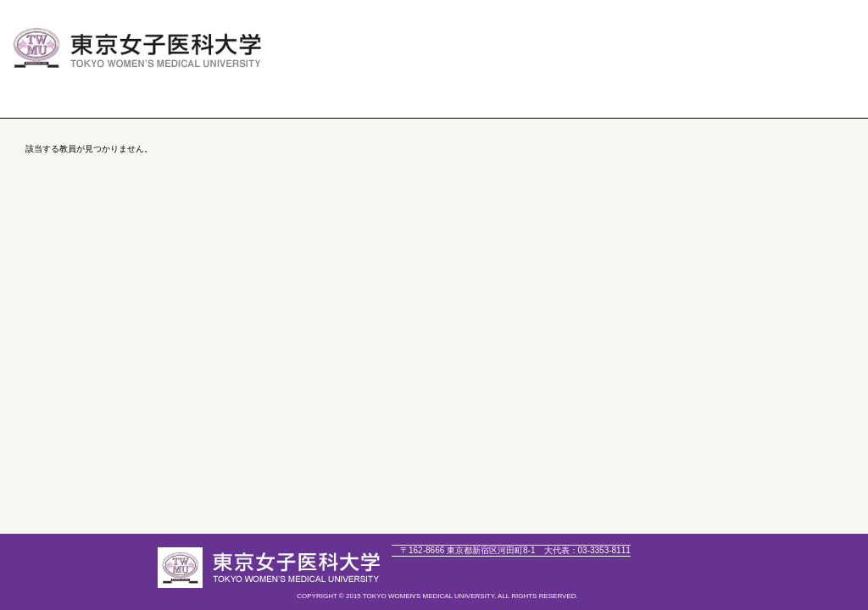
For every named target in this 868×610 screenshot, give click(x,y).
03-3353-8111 (587, 550)
